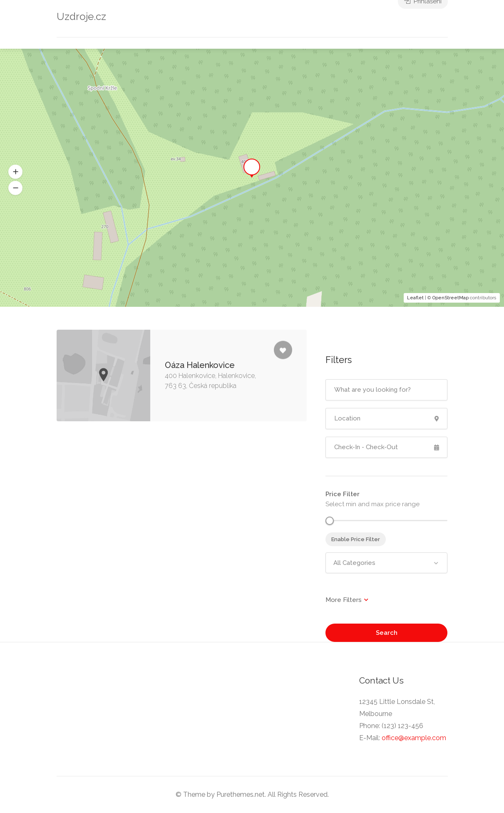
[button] (15, 188)
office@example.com (414, 738)
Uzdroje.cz (81, 16)
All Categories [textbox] (354, 563)
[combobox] (386, 563)
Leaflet (415, 298)
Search (387, 633)
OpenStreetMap (451, 298)
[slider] (330, 521)
